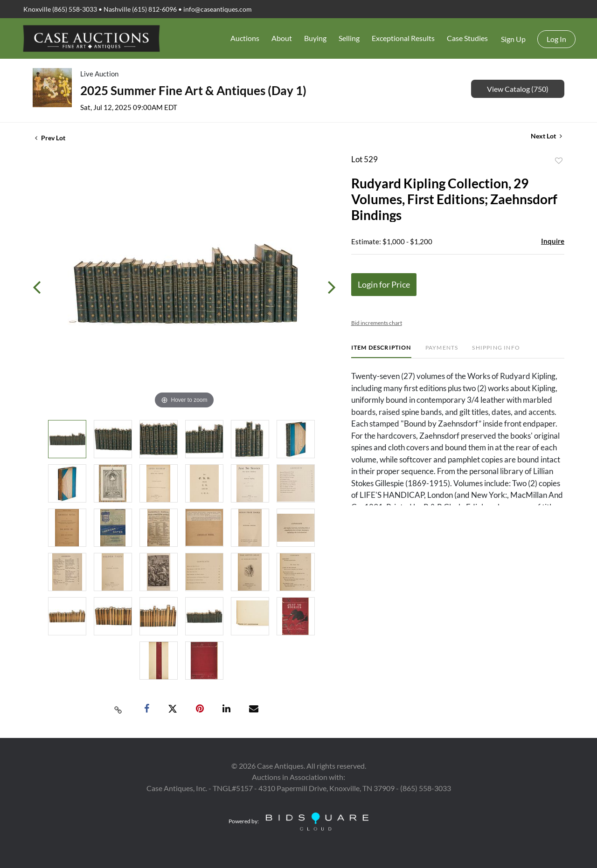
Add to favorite (559, 161)
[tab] (381, 351)
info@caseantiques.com (218, 9)
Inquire (553, 241)
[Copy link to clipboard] (118, 709)
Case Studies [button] (467, 38)
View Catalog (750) (518, 89)
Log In (556, 39)
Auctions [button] (245, 38)
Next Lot (546, 136)
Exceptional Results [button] (403, 38)
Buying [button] (315, 38)
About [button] (282, 38)
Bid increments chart (377, 323)
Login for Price (384, 284)
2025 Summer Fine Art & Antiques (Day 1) (193, 90)
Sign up (513, 39)
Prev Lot (50, 138)
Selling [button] (349, 38)
